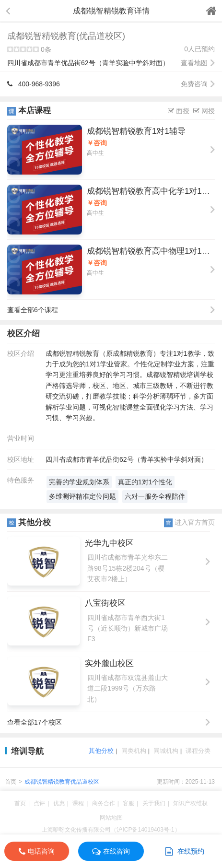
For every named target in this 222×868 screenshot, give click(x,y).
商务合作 (104, 803)
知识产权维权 (190, 803)
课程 (78, 803)
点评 (39, 803)
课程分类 (198, 751)
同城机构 (166, 751)
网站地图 (111, 818)
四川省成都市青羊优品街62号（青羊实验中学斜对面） (111, 63)
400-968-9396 (34, 84)
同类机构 (134, 751)
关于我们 (154, 803)
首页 (11, 782)
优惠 (59, 803)
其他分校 (101, 751)
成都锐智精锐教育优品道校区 (62, 782)
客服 (129, 803)
